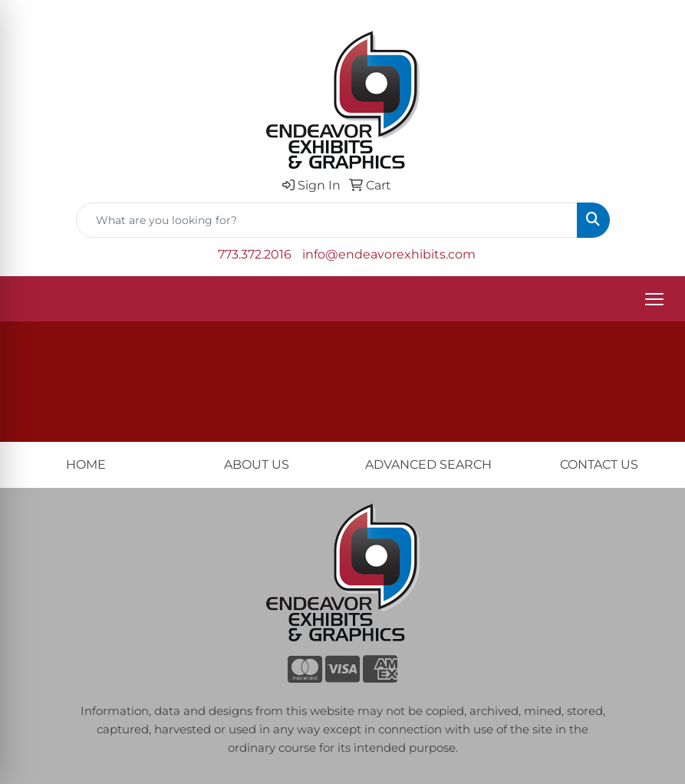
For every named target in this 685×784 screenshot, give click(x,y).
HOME (86, 464)
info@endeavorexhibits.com (389, 254)
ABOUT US (257, 464)
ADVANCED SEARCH (428, 464)
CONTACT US (599, 464)
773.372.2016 (255, 254)
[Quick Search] (327, 220)
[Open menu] (654, 299)
